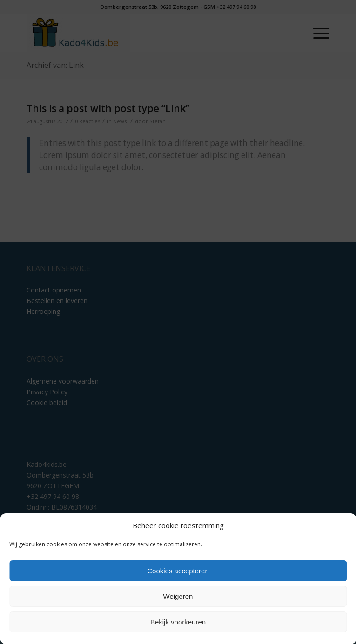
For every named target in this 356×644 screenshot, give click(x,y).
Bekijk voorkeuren (178, 622)
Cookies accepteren (178, 571)
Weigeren (178, 596)
